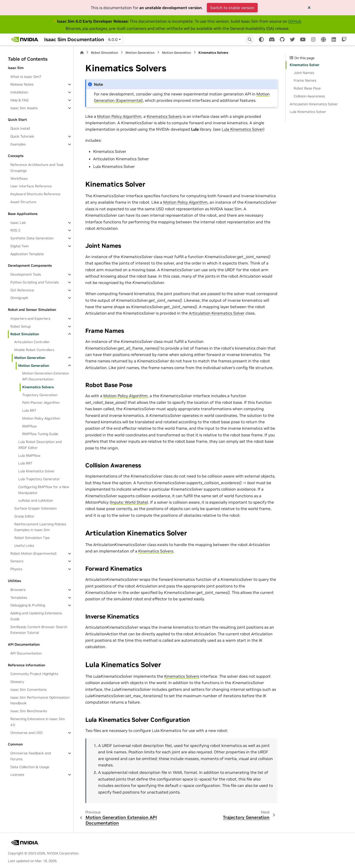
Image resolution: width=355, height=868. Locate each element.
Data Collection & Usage (30, 767)
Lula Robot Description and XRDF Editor (40, 445)
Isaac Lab (18, 223)
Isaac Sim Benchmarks (29, 711)
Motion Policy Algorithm (41, 418)
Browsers (18, 590)
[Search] (250, 39)
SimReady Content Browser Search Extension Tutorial (39, 630)
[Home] (82, 53)
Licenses (17, 775)
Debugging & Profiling (28, 605)
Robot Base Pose (307, 88)
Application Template (27, 254)
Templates (19, 598)
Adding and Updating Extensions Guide (36, 616)
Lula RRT (29, 410)
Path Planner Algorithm (41, 403)
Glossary (17, 682)
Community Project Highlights (34, 674)
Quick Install (20, 128)
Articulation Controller (32, 342)
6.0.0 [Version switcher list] (113, 39)
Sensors (17, 561)
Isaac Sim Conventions (28, 690)
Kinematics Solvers (38, 387)
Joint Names (304, 73)
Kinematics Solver (305, 65)
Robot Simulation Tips (32, 538)
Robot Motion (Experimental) (33, 553)
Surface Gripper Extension (35, 508)
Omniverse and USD (27, 733)
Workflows (19, 178)
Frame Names (305, 80)
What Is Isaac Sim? (26, 77)
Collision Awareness (309, 96)
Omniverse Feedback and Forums (31, 756)
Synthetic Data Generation (32, 238)
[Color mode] (261, 39)
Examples (18, 144)
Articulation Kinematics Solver (314, 104)
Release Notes (22, 84)
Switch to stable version (232, 8)
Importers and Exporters (30, 319)
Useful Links (24, 546)
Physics (16, 569)
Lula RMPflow (29, 456)
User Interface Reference (31, 186)
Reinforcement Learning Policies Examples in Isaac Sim (40, 527)
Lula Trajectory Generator (39, 479)
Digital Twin (19, 246)
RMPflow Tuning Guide (40, 434)
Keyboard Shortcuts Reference (35, 194)
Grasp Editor (24, 516)
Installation (19, 92)
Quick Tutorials (22, 136)
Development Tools (26, 274)
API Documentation (26, 653)
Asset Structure (23, 202)
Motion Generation (30, 358)
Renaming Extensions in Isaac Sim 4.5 (38, 722)
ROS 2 (15, 230)
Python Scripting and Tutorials (35, 282)
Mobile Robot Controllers (34, 350)
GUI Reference (22, 290)
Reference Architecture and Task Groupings (37, 168)
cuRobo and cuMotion (36, 500)
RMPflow (29, 426)
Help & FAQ (19, 100)
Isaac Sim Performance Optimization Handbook (40, 700)
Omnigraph (19, 298)
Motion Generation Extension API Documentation (46, 376)
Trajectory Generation (40, 395)
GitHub (295, 21)
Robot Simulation (25, 334)
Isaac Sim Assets (24, 108)
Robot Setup (20, 326)
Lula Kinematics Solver (36, 471)
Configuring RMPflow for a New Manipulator (44, 490)
